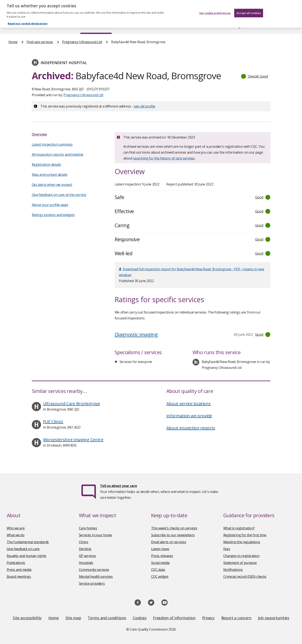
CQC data (158, 570)
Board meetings (19, 577)
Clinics (84, 542)
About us (50, 26)
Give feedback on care (23, 549)
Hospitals (86, 563)
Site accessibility (27, 618)
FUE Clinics (53, 422)
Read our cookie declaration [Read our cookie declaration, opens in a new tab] (28, 20)
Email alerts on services (169, 542)
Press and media (19, 570)
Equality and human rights (27, 556)
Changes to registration (241, 556)
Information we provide (189, 416)
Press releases (162, 556)
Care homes (88, 528)
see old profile (145, 106)
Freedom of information (174, 618)
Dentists (85, 549)
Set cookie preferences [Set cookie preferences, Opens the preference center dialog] (215, 10)
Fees (227, 549)
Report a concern (236, 618)
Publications (178, 26)
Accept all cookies (249, 10)
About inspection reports (191, 428)
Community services (94, 570)
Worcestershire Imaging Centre (73, 440)
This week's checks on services (174, 528)
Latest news (160, 549)
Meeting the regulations (242, 542)
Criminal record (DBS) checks (245, 577)
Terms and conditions (107, 618)
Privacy (208, 618)
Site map (73, 618)
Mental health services (96, 577)
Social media (160, 563)
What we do (16, 535)
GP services (87, 556)
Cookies (139, 618)
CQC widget (160, 577)
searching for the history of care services (164, 158)
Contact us (285, 26)
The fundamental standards (28, 542)
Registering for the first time (245, 535)
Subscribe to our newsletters (173, 535)
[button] (255, 76)
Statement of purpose (240, 563)
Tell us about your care (119, 486)
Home (13, 26)
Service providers (92, 583)
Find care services (96, 26)
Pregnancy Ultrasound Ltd (82, 42)
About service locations (189, 404)
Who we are (16, 528)
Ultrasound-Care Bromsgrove (72, 404)
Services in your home (96, 535)
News (139, 26)
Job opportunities (274, 618)
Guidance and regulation (232, 26)
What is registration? (239, 528)
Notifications (233, 570)
